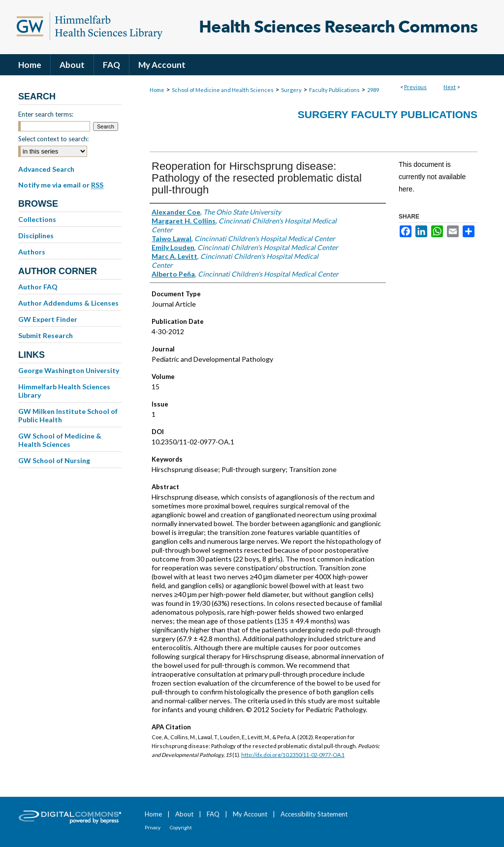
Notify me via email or (61, 185)
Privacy (153, 827)
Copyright (181, 827)
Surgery (291, 90)
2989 (373, 90)
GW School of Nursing (54, 460)
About (184, 814)
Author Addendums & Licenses (68, 303)
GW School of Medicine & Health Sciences (60, 440)
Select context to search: (53, 139)
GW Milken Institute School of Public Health (68, 415)
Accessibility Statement (314, 814)
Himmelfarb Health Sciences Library (64, 391)
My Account (250, 814)
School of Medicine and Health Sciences (223, 90)
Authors (32, 252)
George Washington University (69, 370)
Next (450, 87)
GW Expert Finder (48, 319)
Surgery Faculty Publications (388, 114)
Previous (415, 87)
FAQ (213, 814)
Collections (37, 219)
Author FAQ (38, 287)
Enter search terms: (46, 114)
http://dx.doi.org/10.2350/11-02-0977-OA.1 (293, 755)
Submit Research (46, 335)
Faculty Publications (334, 90)
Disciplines (36, 235)
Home (157, 90)
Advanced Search (46, 169)
